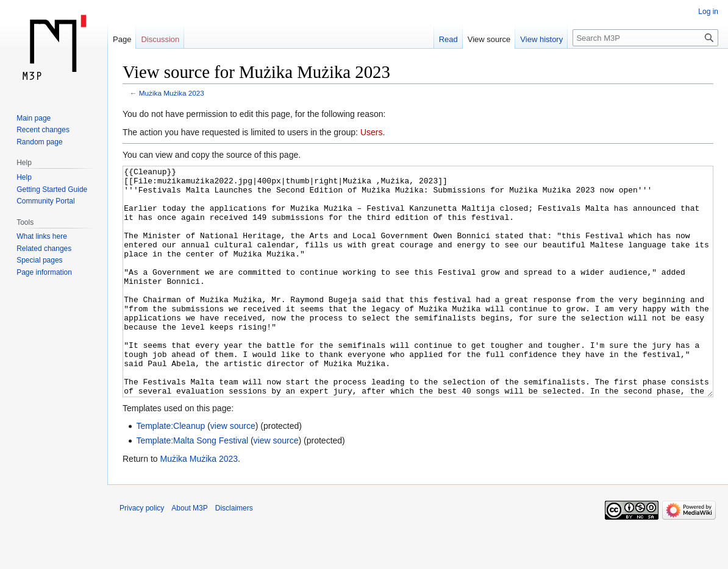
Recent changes (43, 130)
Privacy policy (142, 554)
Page (122, 39)
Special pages (39, 260)
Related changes (44, 249)
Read (448, 39)
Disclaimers (234, 554)
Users (372, 132)
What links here (42, 236)
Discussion (160, 39)
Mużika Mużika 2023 (172, 93)
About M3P (189, 554)
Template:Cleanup (170, 472)
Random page (39, 142)
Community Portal (45, 201)
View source (489, 39)
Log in (708, 12)
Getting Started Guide (52, 189)
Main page (34, 118)
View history (541, 39)
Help (24, 177)
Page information (44, 272)
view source (233, 472)
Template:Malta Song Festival (192, 486)
